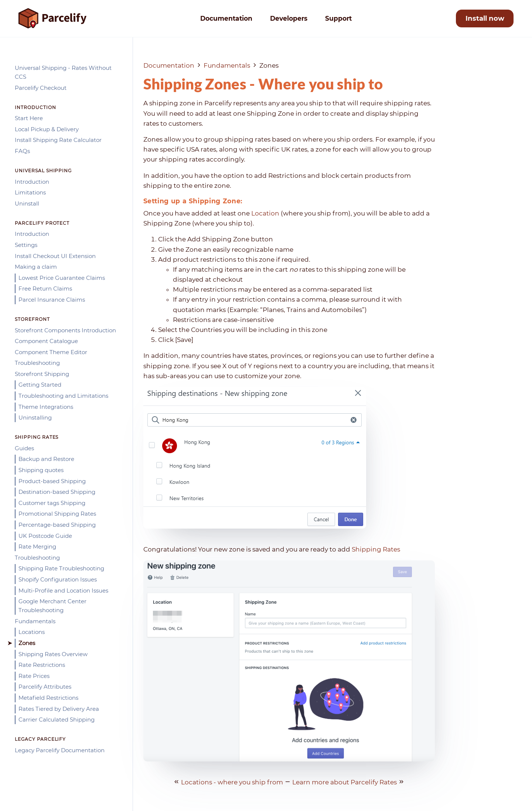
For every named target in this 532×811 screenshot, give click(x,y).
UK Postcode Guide (45, 536)
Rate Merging (37, 547)
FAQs (22, 151)
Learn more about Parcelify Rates (345, 782)
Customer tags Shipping (52, 503)
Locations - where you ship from (232, 782)
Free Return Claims (45, 289)
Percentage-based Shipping (57, 525)
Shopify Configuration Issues (58, 579)
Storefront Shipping (42, 374)
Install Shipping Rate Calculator (58, 140)
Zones (27, 643)
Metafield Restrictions (48, 698)
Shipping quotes (41, 470)
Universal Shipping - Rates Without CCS (63, 72)
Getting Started (40, 385)
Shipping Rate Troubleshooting (61, 568)
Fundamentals (35, 621)
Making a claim (36, 267)
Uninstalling (35, 418)
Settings (26, 245)
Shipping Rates (376, 549)
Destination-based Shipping (57, 492)
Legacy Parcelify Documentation (60, 750)
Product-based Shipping (52, 481)
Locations (32, 632)
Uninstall (27, 203)
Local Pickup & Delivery (47, 129)
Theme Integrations (46, 407)
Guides (24, 448)
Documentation (226, 18)
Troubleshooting (37, 363)
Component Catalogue (46, 341)
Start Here (29, 118)
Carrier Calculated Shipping (57, 720)
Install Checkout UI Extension (55, 256)
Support (338, 18)
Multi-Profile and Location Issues (63, 591)
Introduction (32, 182)
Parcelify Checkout (41, 88)
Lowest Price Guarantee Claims (62, 278)
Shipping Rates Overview (53, 654)
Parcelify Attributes (45, 687)
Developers (289, 18)
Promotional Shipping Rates (57, 514)
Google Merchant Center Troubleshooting (52, 606)
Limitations (30, 192)
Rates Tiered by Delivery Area (59, 709)
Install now (485, 18)
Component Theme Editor (51, 352)
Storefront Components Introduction (65, 330)
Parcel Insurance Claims (52, 300)
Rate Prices (34, 676)
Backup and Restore (46, 459)
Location (265, 213)
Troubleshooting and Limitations (63, 396)
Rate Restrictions (42, 665)
